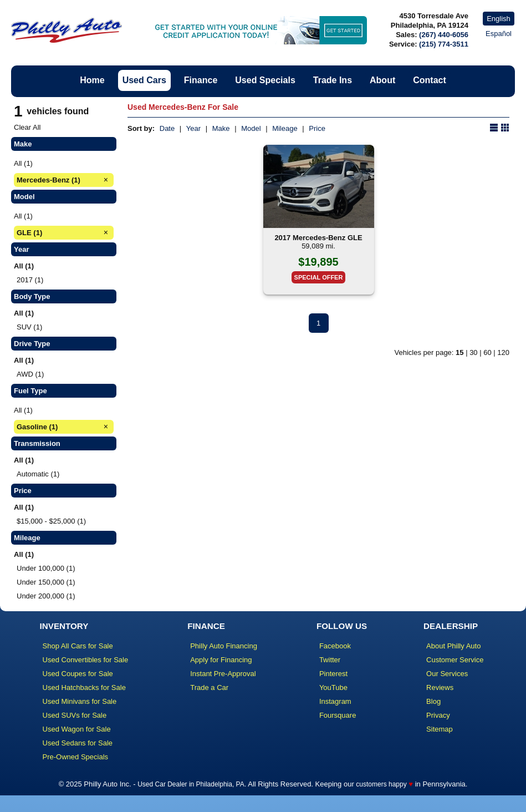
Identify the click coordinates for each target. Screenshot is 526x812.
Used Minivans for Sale (80, 701)
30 (473, 352)
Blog (433, 701)
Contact (430, 80)
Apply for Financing (221, 660)
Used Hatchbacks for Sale (84, 687)
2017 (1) (30, 280)
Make (221, 128)
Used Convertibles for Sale (86, 660)
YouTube (333, 687)
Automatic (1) (38, 474)
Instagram (335, 701)
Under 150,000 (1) (46, 582)
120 (503, 352)
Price (317, 128)
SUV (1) (29, 327)
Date (167, 128)
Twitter (330, 660)
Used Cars (144, 80)
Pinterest (333, 674)
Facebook (335, 646)
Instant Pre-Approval (223, 674)
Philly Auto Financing (224, 646)
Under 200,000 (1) (46, 596)
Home (92, 80)
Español (499, 34)
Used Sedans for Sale (78, 743)
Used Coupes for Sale (78, 674)
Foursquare (338, 715)
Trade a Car (209, 687)
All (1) (23, 163)
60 (487, 352)
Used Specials (265, 80)
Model (251, 128)
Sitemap (440, 729)
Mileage (285, 128)
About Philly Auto (453, 646)
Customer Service (455, 660)
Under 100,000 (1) (46, 568)
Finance (201, 80)
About (382, 80)
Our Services (447, 674)
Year (193, 128)
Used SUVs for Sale (75, 715)
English (499, 19)
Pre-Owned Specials (76, 757)
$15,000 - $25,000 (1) (51, 521)
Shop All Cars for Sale (78, 646)
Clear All (27, 127)
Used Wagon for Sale (77, 729)
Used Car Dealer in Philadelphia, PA (191, 784)
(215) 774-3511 (444, 44)
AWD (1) (30, 374)
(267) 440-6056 (444, 35)
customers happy (381, 784)
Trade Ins (333, 80)
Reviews (440, 687)
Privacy (438, 715)
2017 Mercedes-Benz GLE (318, 238)
